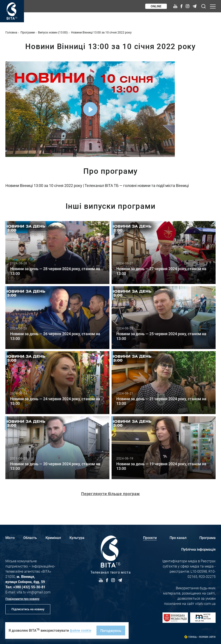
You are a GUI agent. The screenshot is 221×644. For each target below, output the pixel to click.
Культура (77, 538)
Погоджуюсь (111, 630)
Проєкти (150, 538)
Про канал (178, 538)
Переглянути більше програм (110, 494)
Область (30, 538)
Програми (28, 32)
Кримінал (53, 538)
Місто (10, 538)
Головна (11, 32)
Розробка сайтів (207, 637)
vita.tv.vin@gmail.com (34, 592)
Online (156, 6)
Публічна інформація (198, 549)
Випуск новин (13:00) (53, 32)
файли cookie (81, 630)
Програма (208, 538)
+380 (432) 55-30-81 (29, 587)
